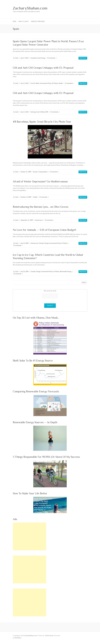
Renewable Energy (66, 272)
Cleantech (34, 58)
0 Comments (51, 58)
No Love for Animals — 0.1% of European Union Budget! (44, 230)
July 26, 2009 (24, 243)
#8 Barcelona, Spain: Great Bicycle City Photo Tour (42, 122)
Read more (83, 58)
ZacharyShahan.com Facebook (62, 8)
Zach (17, 58)
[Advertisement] (30, 536)
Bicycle (35, 172)
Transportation (43, 172)
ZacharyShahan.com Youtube (75, 8)
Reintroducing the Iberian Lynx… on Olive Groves (41, 207)
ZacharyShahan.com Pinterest (72, 8)
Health (61, 83)
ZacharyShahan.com (30, 8)
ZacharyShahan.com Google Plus (68, 8)
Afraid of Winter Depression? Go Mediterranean (40, 181)
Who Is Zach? (24, 21)
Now (15, 21)
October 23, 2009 (26, 172)
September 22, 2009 (27, 220)
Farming (33, 112)
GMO (47, 112)
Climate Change (44, 243)
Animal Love (39, 220)
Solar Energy (41, 58)
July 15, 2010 (24, 83)
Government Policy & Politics (49, 83)
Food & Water (35, 83)
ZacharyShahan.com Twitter (65, 8)
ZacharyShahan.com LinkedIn (78, 8)
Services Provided (38, 21)
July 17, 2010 (24, 58)
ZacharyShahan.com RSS (82, 8)
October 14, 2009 (26, 197)
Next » (84, 282)
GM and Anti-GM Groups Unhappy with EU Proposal (43, 68)
